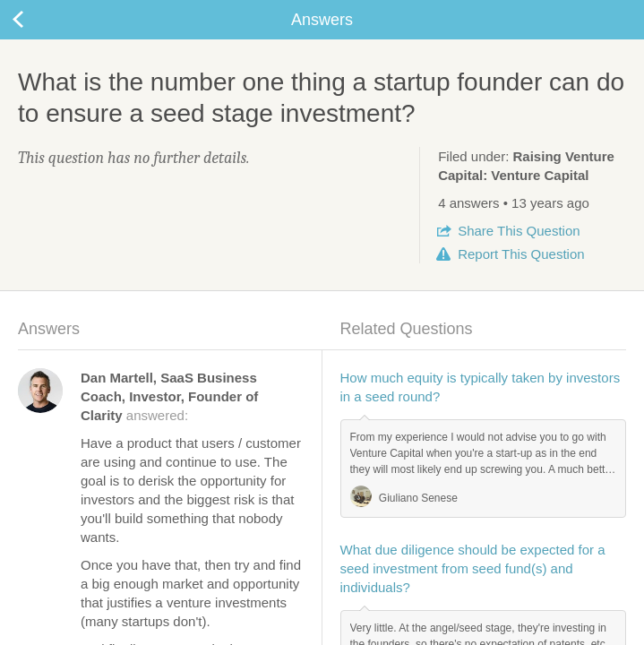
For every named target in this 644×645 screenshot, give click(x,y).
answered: (169, 396)
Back (36, 20)
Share (519, 231)
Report (521, 254)
